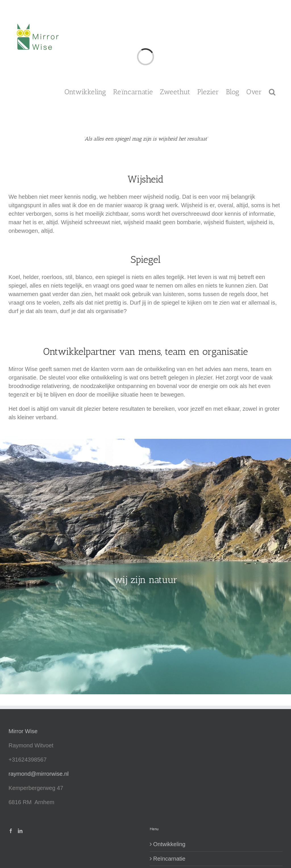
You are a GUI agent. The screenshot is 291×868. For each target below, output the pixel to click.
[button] (272, 91)
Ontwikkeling (169, 844)
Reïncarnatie (169, 859)
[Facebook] (11, 831)
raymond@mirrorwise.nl (39, 774)
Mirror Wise (23, 731)
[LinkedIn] (20, 831)
